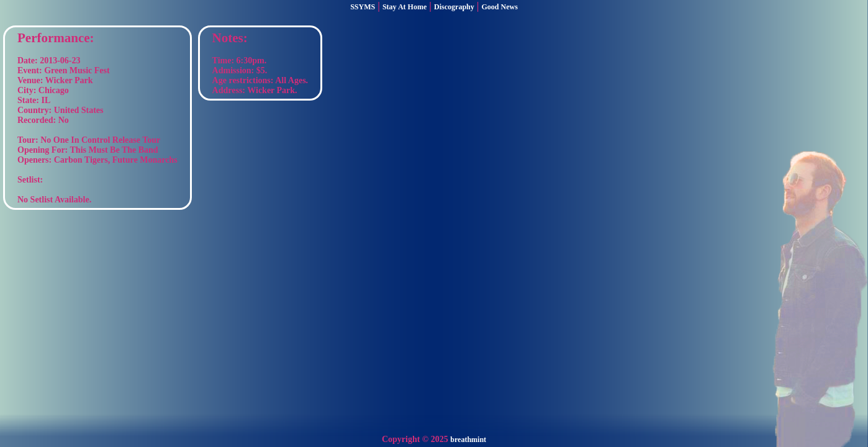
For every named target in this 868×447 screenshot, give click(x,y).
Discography (454, 7)
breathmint (468, 440)
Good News (500, 7)
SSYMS (363, 7)
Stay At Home (405, 7)
